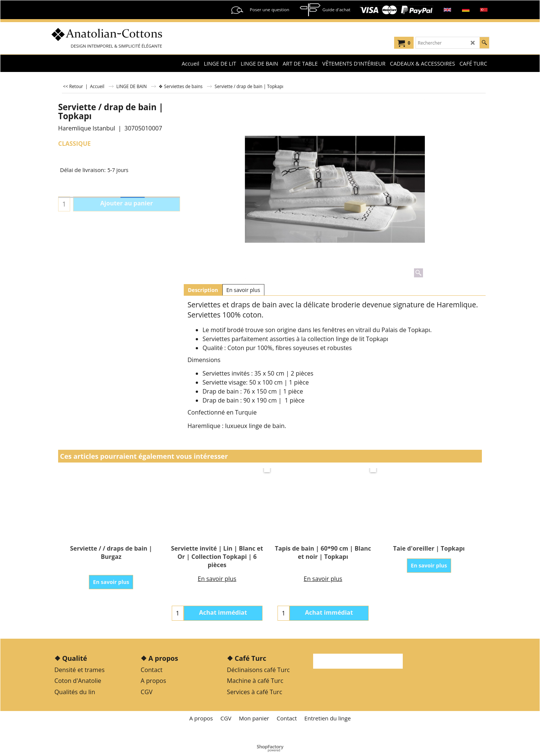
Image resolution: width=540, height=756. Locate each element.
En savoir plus (243, 290)
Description (203, 290)
